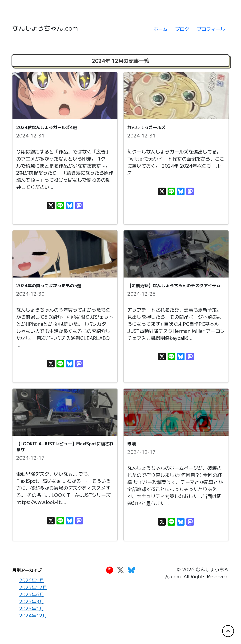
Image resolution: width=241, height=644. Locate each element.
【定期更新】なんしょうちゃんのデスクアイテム (174, 285)
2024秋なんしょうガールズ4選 (47, 127)
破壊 (132, 443)
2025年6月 (32, 594)
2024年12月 (33, 615)
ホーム (161, 29)
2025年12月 (33, 587)
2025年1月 (32, 608)
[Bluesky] (131, 570)
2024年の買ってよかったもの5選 (49, 285)
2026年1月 (32, 580)
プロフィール (211, 29)
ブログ (182, 29)
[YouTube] (110, 570)
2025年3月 (32, 601)
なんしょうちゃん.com (45, 28)
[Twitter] (120, 570)
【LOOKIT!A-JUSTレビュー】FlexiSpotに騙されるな (65, 446)
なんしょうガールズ (146, 127)
